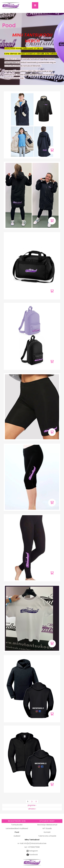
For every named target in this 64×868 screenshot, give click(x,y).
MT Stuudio (47, 828)
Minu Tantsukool (32, 862)
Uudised (17, 836)
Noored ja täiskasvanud (47, 825)
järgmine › (32, 805)
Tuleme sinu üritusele (47, 836)
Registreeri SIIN (17, 821)
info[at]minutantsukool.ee (35, 843)
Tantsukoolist (17, 825)
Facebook (32, 855)
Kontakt (47, 832)
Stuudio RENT (47, 821)
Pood (17, 832)
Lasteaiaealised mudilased (17, 828)
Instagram (32, 851)
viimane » (32, 809)
